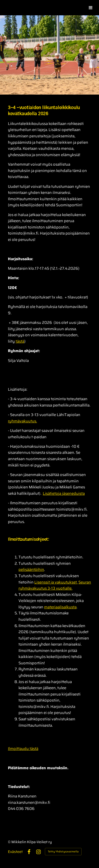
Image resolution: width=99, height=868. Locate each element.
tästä (20, 341)
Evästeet (15, 852)
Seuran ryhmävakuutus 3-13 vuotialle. (55, 585)
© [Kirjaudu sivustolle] (10, 842)
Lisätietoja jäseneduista (64, 493)
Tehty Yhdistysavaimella (63, 851)
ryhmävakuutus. (22, 421)
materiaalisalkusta (60, 607)
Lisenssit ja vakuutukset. (56, 582)
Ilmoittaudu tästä (23, 748)
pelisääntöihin (31, 569)
